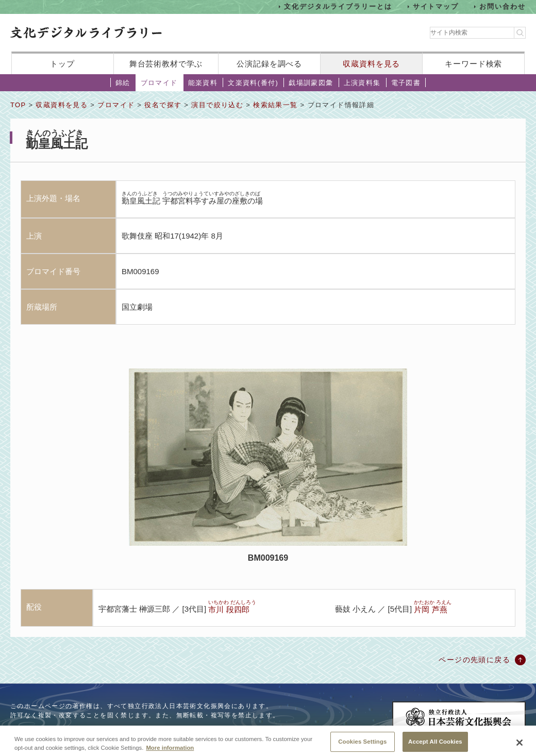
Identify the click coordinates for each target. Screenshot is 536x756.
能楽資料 (203, 83)
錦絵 (123, 83)
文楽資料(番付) (253, 83)
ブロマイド (159, 83)
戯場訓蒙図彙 (311, 83)
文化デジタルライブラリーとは (338, 6)
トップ (62, 64)
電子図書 (406, 83)
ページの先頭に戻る (474, 660)
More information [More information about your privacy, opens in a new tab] (170, 752)
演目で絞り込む (217, 105)
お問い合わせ (502, 6)
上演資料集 (362, 83)
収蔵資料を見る (371, 64)
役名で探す (163, 105)
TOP (18, 105)
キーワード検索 (473, 64)
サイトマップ (436, 6)
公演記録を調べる (269, 64)
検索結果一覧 (275, 105)
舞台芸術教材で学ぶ (166, 64)
